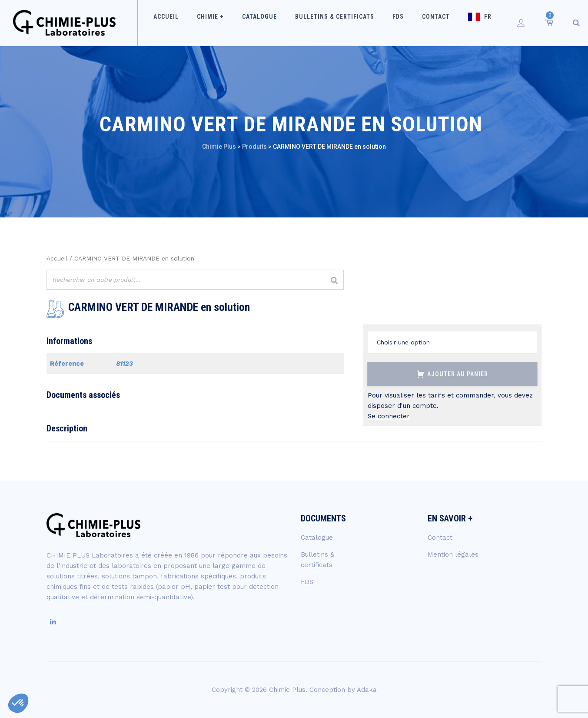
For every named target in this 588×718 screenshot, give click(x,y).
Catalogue (269, 23)
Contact (428, 23)
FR (474, 23)
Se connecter (389, 416)
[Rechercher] (335, 281)
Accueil (186, 23)
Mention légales (453, 554)
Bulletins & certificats (338, 23)
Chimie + (225, 23)
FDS (396, 23)
